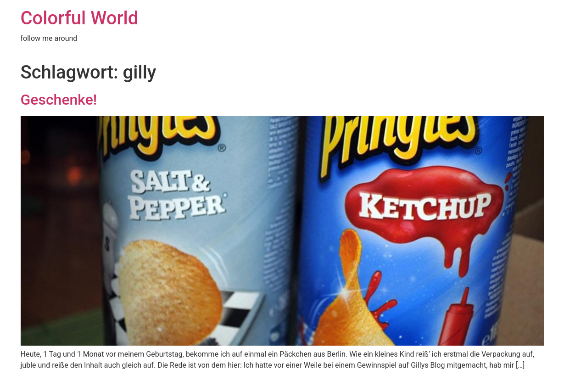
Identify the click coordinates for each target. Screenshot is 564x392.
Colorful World (80, 18)
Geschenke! (59, 100)
